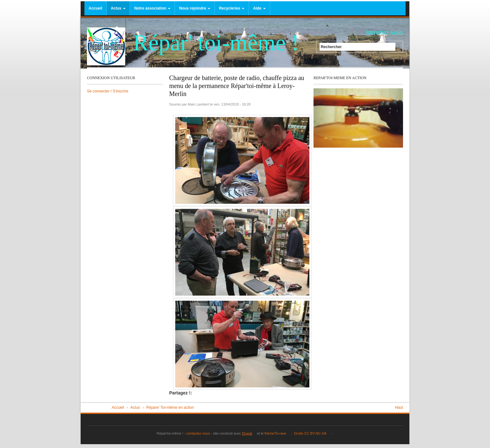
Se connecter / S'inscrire (108, 91)
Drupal (249, 433)
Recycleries (232, 8)
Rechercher (331, 47)
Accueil (95, 8)
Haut (399, 408)
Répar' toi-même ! (216, 43)
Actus (118, 8)
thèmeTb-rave (277, 433)
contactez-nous (198, 433)
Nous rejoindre (195, 8)
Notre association (152, 8)
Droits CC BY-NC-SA (312, 433)
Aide (259, 8)
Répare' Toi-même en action (170, 408)
